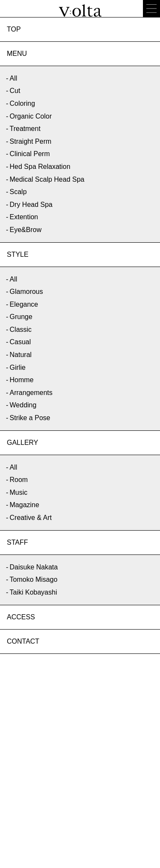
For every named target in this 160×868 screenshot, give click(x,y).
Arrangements (31, 393)
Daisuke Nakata (34, 567)
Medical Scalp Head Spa (47, 179)
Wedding (23, 405)
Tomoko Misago (34, 579)
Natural (21, 355)
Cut (15, 91)
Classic (21, 329)
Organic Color (31, 116)
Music (19, 492)
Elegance (24, 304)
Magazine (25, 505)
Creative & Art (31, 518)
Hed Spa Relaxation (40, 167)
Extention (24, 217)
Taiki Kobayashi (33, 592)
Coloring (23, 103)
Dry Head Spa (31, 205)
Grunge (21, 317)
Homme (22, 380)
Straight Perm (31, 141)
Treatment (25, 129)
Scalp (18, 192)
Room (19, 480)
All (14, 78)
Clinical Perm (30, 154)
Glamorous (26, 292)
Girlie (18, 367)
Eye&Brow (26, 230)
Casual (20, 342)
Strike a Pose (30, 418)
